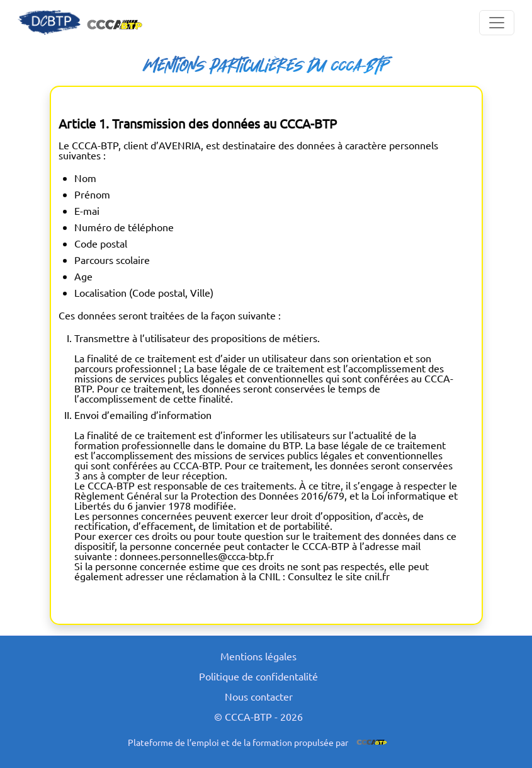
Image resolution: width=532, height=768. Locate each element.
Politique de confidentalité (258, 676)
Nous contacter (259, 696)
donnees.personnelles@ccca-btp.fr (197, 556)
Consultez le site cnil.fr (339, 576)
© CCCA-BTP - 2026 (258, 716)
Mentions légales (258, 656)
